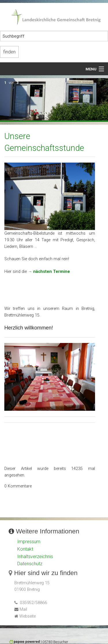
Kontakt (25, 549)
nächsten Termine (52, 272)
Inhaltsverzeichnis (35, 557)
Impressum (29, 542)
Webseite (28, 616)
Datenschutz (30, 564)
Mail (23, 609)
